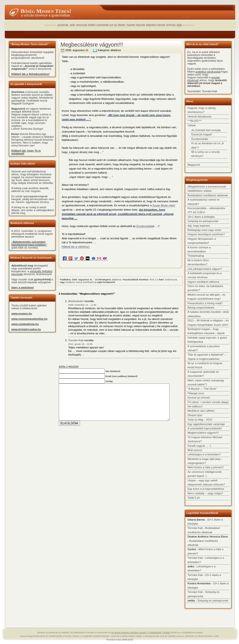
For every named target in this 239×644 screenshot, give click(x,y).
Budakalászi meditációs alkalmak (208, 195)
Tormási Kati (76, 340)
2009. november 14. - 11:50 (82, 305)
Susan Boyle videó (164, 205)
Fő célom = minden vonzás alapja (208, 402)
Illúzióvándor (76, 301)
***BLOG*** (195, 121)
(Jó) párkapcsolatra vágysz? (205, 269)
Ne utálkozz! (195, 406)
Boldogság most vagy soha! (204, 230)
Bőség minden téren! (46, 11)
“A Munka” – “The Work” (202, 389)
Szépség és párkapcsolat (203, 221)
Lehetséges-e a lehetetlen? (204, 454)
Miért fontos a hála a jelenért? (206, 467)
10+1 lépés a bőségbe (201, 217)
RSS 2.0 (154, 279)
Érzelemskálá (145, 226)
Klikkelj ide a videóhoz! (76, 247)
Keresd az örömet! (199, 398)
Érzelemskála (200, 139)
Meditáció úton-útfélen (201, 411)
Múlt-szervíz (195, 450)
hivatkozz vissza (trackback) (80, 282)
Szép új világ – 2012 (200, 420)
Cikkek (192, 125)
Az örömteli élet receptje (206, 130)
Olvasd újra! (195, 415)
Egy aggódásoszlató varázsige (206, 424)
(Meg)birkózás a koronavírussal (207, 186)
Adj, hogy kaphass (199, 226)
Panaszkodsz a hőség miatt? (205, 303)
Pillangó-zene (196, 393)
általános (116, 50)
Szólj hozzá (171, 279)
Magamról (194, 165)
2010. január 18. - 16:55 (80, 344)
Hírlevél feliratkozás (200, 117)
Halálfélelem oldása (200, 191)
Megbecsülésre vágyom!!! (92, 45)
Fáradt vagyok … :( (199, 446)
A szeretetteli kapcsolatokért (205, 428)
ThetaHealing (196, 256)
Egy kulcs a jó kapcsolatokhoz (206, 489)
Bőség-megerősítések (201, 308)
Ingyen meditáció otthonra (204, 282)
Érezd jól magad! (202, 134)
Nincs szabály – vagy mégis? (205, 493)
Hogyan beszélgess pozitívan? (206, 234)
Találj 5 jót (194, 498)
